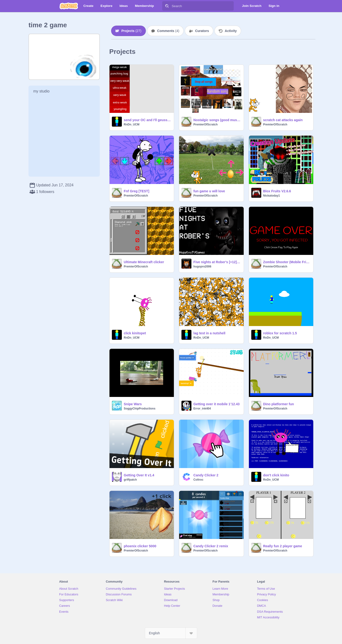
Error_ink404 (202, 409)
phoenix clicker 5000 (140, 546)
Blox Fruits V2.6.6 (277, 191)
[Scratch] (69, 6)
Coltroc (198, 480)
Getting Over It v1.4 (139, 475)
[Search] (167, 6)
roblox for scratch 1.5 (280, 333)
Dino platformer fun (279, 404)
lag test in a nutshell (209, 333)
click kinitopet (135, 333)
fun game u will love (209, 191)
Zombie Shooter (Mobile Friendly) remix (287, 262)
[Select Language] (171, 633)
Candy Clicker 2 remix (211, 546)
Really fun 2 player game (283, 546)
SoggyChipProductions (140, 409)
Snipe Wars (133, 404)
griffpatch (130, 480)
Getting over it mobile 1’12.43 (216, 404)
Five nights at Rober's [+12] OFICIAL (217, 262)
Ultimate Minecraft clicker (144, 262)
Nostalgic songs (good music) (217, 120)
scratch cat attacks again (283, 120)
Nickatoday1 (272, 196)
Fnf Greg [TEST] (136, 191)
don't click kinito (276, 475)
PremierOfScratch (205, 124)
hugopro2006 (202, 267)
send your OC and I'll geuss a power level (147, 120)
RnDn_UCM (132, 124)
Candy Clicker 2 (206, 475)
